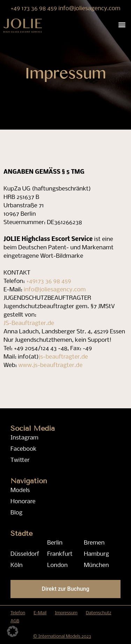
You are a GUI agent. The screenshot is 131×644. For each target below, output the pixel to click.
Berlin (55, 543)
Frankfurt (60, 554)
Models (20, 490)
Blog (16, 513)
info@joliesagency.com (89, 9)
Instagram (24, 438)
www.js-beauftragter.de (50, 365)
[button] (122, 24)
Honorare (23, 502)
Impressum (66, 613)
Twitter (20, 460)
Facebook (24, 449)
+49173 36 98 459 (49, 281)
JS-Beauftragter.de (29, 323)
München (96, 565)
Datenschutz (99, 613)
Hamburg (96, 554)
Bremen (94, 543)
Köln (17, 565)
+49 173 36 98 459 (34, 9)
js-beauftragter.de (63, 357)
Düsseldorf (25, 554)
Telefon (18, 613)
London (57, 565)
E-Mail (40, 613)
